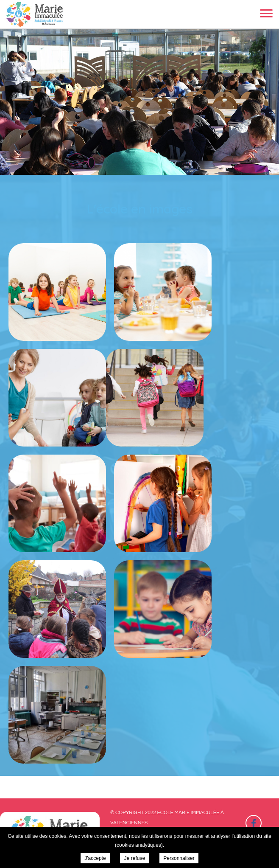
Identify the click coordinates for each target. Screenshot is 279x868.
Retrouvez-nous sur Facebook (254, 823)
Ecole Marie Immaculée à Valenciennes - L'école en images (35, 14)
